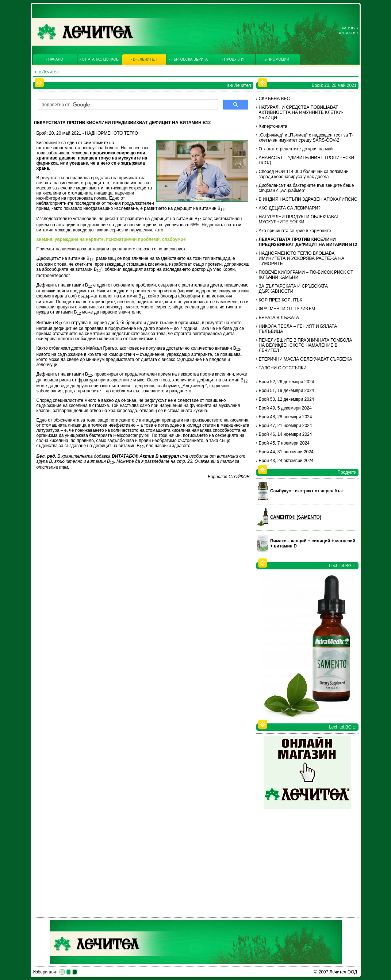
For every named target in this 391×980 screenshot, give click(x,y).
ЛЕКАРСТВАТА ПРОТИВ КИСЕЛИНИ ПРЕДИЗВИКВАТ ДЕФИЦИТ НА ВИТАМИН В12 (308, 242)
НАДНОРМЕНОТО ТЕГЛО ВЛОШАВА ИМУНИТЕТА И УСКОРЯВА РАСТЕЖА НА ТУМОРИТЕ (302, 258)
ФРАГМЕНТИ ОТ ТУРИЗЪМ (287, 309)
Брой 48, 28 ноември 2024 (285, 417)
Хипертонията (273, 126)
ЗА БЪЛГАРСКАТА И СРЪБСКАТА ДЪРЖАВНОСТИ (294, 289)
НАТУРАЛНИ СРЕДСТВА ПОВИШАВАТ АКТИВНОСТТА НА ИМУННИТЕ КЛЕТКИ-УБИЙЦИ (301, 112)
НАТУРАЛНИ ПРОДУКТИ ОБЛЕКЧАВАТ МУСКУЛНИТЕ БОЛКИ (299, 219)
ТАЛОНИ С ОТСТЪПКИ (283, 368)
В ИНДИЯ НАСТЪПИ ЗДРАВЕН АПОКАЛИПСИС (308, 199)
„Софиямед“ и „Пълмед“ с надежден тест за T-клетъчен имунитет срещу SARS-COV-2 (306, 138)
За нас (349, 27)
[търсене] (127, 105)
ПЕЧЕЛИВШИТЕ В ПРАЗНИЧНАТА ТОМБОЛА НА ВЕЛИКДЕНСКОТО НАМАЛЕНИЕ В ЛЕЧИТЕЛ (306, 345)
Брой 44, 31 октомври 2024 (286, 452)
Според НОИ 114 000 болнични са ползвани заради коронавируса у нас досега (304, 174)
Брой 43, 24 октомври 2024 (286, 461)
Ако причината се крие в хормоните (295, 231)
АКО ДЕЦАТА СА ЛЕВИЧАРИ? (290, 208)
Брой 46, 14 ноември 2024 (285, 434)
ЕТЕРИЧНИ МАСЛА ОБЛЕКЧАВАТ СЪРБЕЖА (306, 359)
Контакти (346, 32)
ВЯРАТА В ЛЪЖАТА (279, 318)
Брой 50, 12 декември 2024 (287, 399)
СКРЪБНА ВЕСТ (276, 99)
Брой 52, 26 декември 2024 (287, 382)
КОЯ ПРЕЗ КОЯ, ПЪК (281, 300)
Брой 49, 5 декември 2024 (285, 408)
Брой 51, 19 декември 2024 (287, 391)
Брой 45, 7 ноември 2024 (284, 443)
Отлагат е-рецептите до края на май (296, 149)
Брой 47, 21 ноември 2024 (285, 426)
